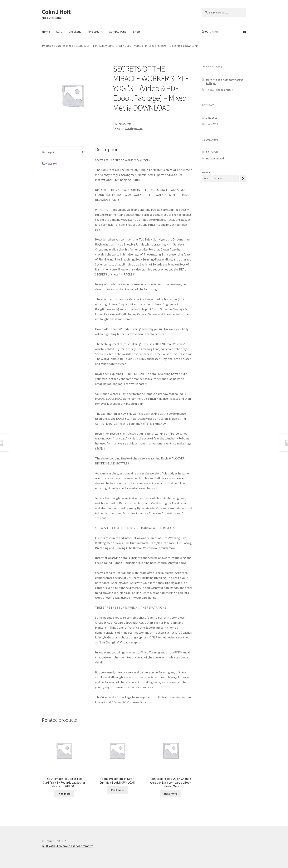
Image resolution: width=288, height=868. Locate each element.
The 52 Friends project (219, 90)
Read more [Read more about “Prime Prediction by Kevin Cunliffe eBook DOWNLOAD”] (117, 790)
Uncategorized (64, 46)
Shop (137, 32)
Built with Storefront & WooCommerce (68, 846)
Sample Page (118, 32)
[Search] (243, 178)
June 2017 (212, 124)
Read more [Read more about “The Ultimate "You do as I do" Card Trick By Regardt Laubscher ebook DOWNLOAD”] (64, 794)
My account (95, 32)
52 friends (212, 152)
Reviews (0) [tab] (49, 163)
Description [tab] (50, 152)
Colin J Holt (56, 12)
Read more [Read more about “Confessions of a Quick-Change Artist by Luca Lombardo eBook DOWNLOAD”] (171, 794)
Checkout (75, 32)
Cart (59, 32)
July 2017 (212, 118)
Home (46, 32)
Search (206, 172)
